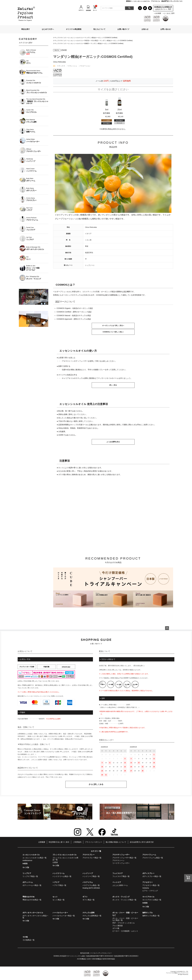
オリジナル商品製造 (74, 29)
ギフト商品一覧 (89, 900)
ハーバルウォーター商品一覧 (64, 916)
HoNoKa (146, 888)
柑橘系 (87, 43)
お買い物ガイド (123, 29)
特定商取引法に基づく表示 (59, 842)
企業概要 (42, 842)
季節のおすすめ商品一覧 (32, 900)
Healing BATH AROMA (91, 888)
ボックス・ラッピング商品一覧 (124, 900)
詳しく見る (113, 385)
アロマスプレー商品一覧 (92, 858)
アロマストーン (118, 860)
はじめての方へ (48, 29)
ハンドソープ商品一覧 (91, 876)
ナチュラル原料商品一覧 (92, 916)
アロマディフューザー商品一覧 (124, 858)
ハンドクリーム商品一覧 (62, 876)
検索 (129, 8)
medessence (27, 860)
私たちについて (99, 29)
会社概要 (158, 13)
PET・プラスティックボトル (123, 923)
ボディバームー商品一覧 (32, 885)
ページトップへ (167, 628)
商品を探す (26, 29)
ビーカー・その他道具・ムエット (125, 931)
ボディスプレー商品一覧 (152, 876)
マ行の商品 (94, 41)
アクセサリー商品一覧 (151, 885)
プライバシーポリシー (94, 842)
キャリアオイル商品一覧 (152, 900)
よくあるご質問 (169, 13)
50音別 (87, 41)
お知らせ (145, 29)
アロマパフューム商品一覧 (153, 858)
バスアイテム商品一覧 (91, 885)
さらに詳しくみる (96, 784)
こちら (43, 681)
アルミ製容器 (118, 926)
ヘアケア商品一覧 (59, 885)
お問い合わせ (166, 29)
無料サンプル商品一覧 (151, 916)
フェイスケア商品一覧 (121, 876)
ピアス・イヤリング (150, 891)
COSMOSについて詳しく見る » (113, 332)
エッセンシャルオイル (75, 38)
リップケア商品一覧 (30, 876)
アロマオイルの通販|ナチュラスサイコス (177, 973)
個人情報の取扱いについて (116, 842)
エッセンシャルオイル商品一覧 (35, 858)
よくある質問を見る (113, 442)
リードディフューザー (121, 863)
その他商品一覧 (29, 940)
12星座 (55, 862)
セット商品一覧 (59, 900)
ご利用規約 (77, 842)
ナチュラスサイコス (60, 38)
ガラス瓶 (116, 928)
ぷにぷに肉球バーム (120, 885)
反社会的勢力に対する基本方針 (142, 842)
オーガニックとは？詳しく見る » (113, 326)
